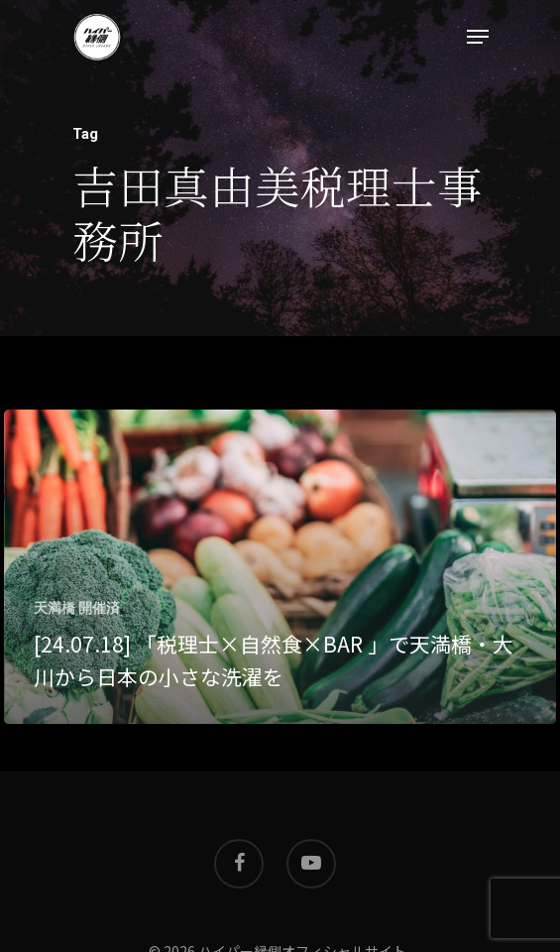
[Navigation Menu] (478, 37)
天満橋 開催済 (77, 608)
